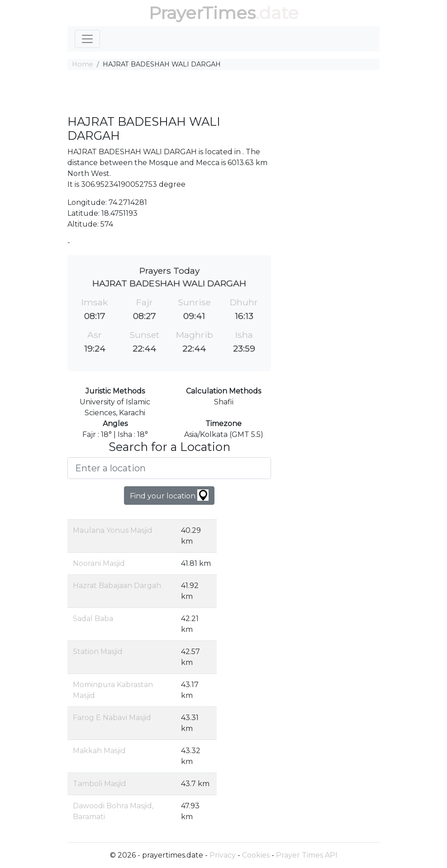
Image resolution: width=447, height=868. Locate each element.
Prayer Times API (307, 855)
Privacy (223, 855)
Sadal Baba (93, 619)
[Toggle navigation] (87, 39)
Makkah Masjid (99, 751)
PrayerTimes (202, 13)
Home (83, 64)
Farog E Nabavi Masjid (112, 718)
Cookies (256, 855)
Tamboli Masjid (100, 784)
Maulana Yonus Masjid (113, 530)
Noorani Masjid (99, 563)
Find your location (169, 495)
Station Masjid (98, 652)
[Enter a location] (169, 468)
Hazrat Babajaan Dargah (117, 586)
